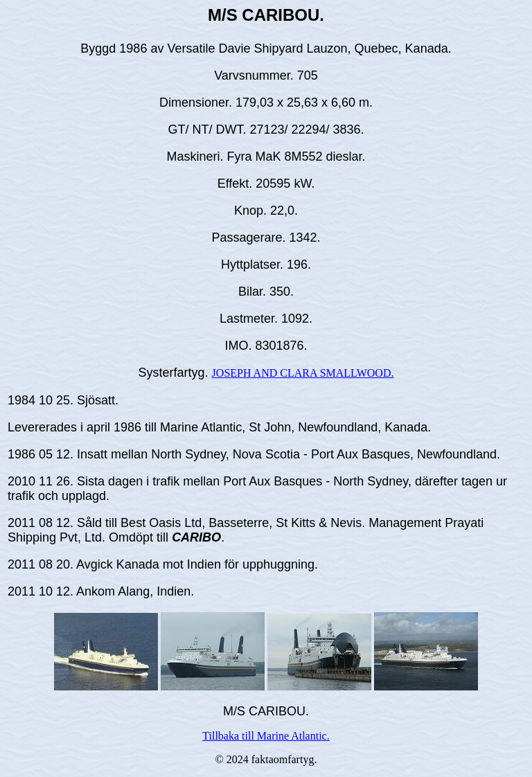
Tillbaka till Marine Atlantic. (266, 736)
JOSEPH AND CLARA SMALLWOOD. (303, 373)
